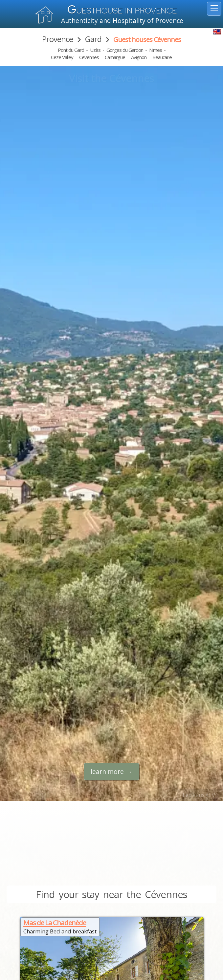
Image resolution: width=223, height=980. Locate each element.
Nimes (156, 50)
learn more (107, 771)
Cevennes (89, 57)
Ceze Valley (62, 57)
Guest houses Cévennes (147, 40)
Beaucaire (162, 57)
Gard (93, 39)
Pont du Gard (71, 50)
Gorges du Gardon (125, 50)
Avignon (139, 57)
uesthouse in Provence (122, 11)
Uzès (95, 50)
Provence (57, 39)
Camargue (115, 57)
